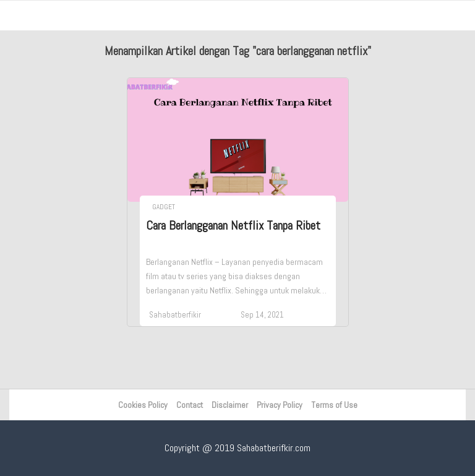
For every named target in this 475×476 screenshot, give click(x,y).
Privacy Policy (280, 405)
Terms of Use (334, 405)
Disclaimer (230, 405)
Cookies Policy (143, 405)
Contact (190, 405)
